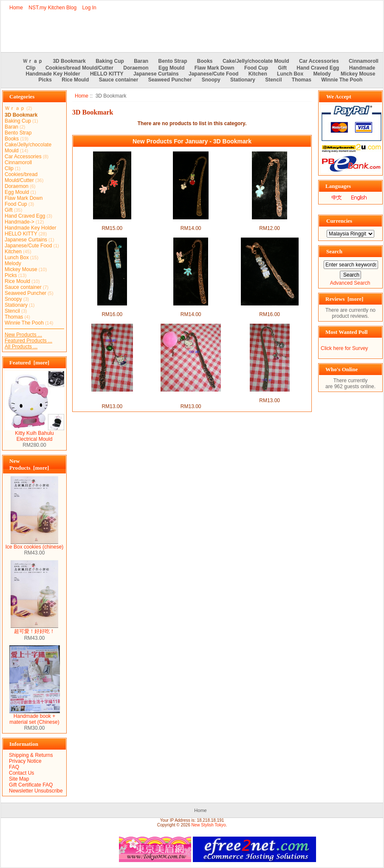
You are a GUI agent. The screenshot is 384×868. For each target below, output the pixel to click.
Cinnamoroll (364, 61)
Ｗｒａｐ (33, 61)
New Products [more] (29, 464)
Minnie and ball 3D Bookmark (191, 222)
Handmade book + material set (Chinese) (35, 717)
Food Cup (256, 68)
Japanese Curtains (156, 74)
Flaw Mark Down (215, 68)
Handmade (362, 68)
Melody (322, 74)
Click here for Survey (344, 348)
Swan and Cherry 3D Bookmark (270, 395)
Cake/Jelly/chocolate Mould (256, 61)
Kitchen (258, 74)
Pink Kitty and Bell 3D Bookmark (191, 398)
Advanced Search (350, 283)
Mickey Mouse (358, 74)
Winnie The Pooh (342, 80)
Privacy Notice (25, 761)
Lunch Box (290, 74)
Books (205, 61)
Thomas (302, 80)
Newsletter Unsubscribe (36, 791)
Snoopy (211, 80)
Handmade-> (20, 222)
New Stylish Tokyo (209, 825)
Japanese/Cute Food (213, 74)
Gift (282, 68)
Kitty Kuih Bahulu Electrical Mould (34, 434)
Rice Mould (75, 80)
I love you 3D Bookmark (112, 308)
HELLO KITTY (107, 74)
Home (16, 8)
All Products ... (21, 347)
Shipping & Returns (31, 755)
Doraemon (136, 68)
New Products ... (23, 335)
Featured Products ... (28, 341)
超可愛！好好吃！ (34, 629)
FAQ (14, 767)
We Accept (339, 97)
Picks (45, 80)
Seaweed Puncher (170, 80)
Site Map (19, 779)
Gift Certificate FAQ (31, 785)
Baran (141, 61)
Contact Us (21, 773)
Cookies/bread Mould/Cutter (79, 68)
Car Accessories (319, 61)
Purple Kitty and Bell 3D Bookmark (112, 398)
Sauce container (119, 80)
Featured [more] (29, 363)
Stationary (243, 80)
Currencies (339, 221)
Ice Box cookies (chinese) (35, 545)
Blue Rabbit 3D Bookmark (270, 222)
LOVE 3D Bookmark (270, 308)
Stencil (273, 80)
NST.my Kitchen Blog (52, 8)
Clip (31, 68)
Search (334, 251)
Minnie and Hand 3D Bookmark (112, 222)
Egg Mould (171, 68)
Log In (89, 8)
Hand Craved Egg (318, 68)
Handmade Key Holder (53, 74)
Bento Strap (173, 61)
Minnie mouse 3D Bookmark (191, 308)
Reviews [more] (344, 299)
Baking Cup (110, 61)
